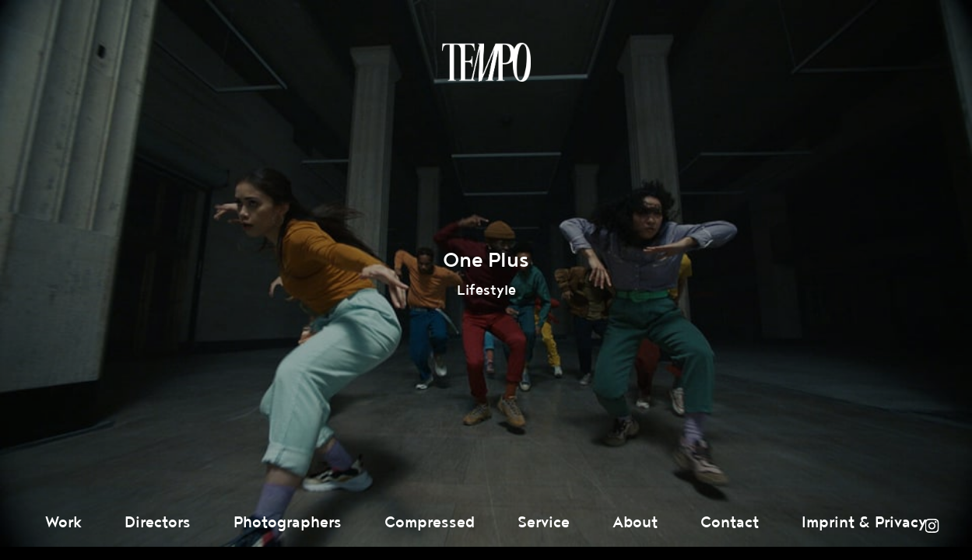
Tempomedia (486, 62)
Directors (158, 523)
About (635, 523)
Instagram (932, 526)
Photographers (288, 523)
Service (544, 523)
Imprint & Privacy (864, 523)
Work (63, 523)
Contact (730, 523)
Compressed (430, 523)
